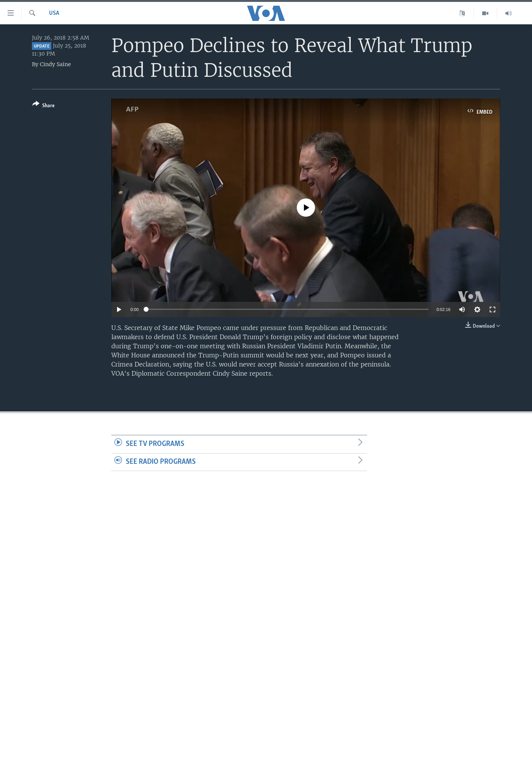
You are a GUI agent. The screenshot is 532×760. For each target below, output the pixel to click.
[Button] (44, 106)
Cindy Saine (55, 64)
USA (54, 13)
